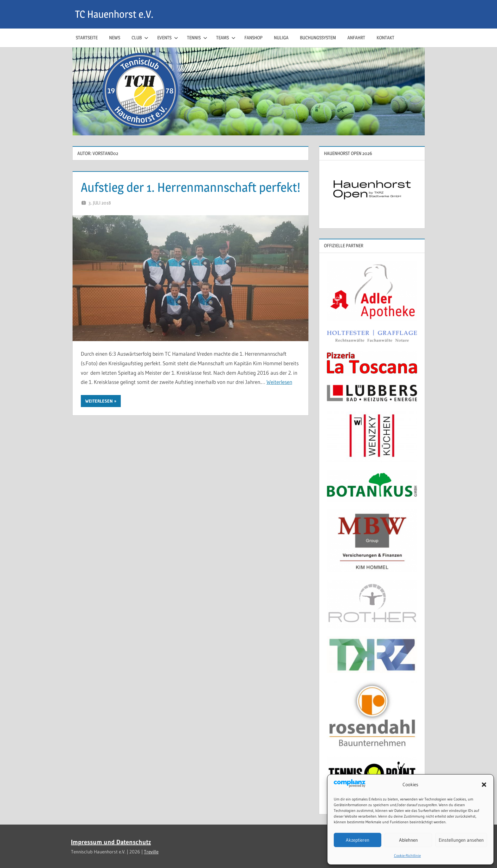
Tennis (197, 38)
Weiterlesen (279, 382)
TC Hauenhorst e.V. (114, 14)
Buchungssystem (318, 38)
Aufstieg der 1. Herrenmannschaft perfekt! (190, 187)
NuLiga (281, 38)
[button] (484, 785)
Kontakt (385, 38)
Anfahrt (356, 38)
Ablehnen (408, 840)
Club (140, 38)
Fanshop (253, 38)
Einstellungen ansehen (461, 840)
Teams (226, 38)
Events (168, 38)
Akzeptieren (358, 840)
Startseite (87, 38)
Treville (151, 852)
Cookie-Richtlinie (407, 855)
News (115, 38)
